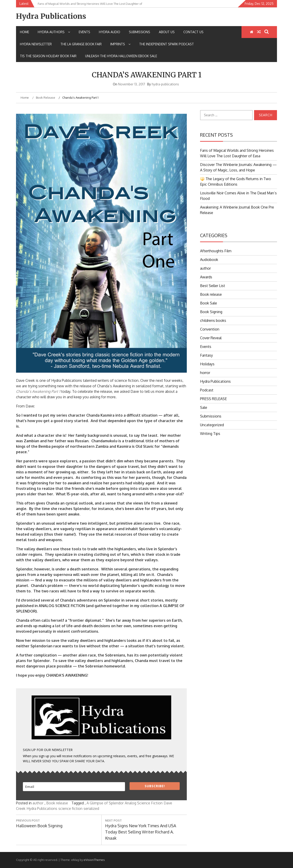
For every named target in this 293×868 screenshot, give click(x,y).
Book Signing (211, 312)
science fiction (70, 808)
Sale (204, 407)
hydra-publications (165, 84)
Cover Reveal (211, 338)
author (38, 803)
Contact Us (193, 32)
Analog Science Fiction (144, 803)
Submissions (140, 32)
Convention (210, 329)
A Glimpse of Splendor (105, 803)
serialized (91, 808)
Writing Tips (210, 434)
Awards (206, 277)
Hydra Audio (110, 32)
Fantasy (206, 355)
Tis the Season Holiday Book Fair (48, 56)
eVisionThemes (94, 860)
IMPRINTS (120, 44)
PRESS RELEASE (213, 399)
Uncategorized (212, 425)
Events (84, 32)
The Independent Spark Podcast (167, 44)
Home (24, 32)
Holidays (207, 364)
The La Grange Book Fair (81, 44)
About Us (167, 32)
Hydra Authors (54, 32)
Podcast (207, 390)
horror (205, 373)
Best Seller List (213, 286)
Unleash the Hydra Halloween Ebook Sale (121, 56)
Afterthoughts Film (216, 251)
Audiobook (209, 260)
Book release (57, 803)
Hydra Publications (51, 16)
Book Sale (209, 303)
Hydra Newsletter (36, 44)
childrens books (213, 320)
